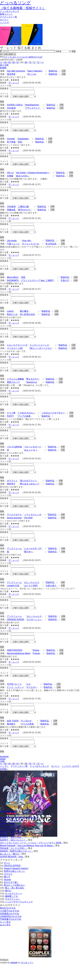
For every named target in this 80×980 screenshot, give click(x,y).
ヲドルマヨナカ (14, 525)
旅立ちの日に (22, 178)
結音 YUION (13, 736)
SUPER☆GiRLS (15, 106)
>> (42, 62)
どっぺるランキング (39, 782)
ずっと (7, 879)
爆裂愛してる (11, 912)
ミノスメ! (5, 22)
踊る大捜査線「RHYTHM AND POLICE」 (20, 834)
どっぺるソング (15, 3)
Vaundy (7, 895)
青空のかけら (24, 213)
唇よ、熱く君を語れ (15, 904)
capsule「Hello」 (8, 839)
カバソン (4, 20)
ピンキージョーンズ (39, 351)
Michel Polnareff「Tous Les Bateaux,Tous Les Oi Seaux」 (27, 861)
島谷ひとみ (12, 320)
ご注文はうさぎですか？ (53, 421)
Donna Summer (14, 528)
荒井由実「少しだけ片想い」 (14, 864)
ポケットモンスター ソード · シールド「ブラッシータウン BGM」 (32, 859)
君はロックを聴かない (14, 901)
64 (5, 62)
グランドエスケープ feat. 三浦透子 (37, 285)
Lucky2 (10, 317)
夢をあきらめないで (30, 493)
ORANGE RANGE (16, 632)
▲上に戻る (5, 941)
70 (30, 62)
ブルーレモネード (33, 456)
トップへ (4, 782)
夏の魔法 (24, 317)
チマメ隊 (11, 421)
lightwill (14, 978)
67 (18, 62)
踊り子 (7, 893)
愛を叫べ (28, 563)
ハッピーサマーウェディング (19, 918)
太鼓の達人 (51, 597)
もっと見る (5, 938)
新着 (6, 14)
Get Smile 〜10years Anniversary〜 (33, 175)
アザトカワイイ (32, 109)
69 (26, 62)
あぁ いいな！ (31, 459)
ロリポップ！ (27, 978)
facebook (4, 772)
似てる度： (5, 97)
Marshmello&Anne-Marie (19, 667)
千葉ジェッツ (13, 248)
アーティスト (9, 17)
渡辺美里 (11, 74)
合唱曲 (10, 178)
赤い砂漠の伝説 (27, 320)
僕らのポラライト (28, 490)
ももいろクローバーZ (17, 351)
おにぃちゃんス (32, 594)
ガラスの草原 (27, 739)
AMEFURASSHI (15, 664)
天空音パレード (14, 698)
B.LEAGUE (51, 248)
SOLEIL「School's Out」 (12, 836)
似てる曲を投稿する (8, 54)
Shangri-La (31, 389)
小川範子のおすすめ (10, 927)
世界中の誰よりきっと (14, 887)
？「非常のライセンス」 (12, 845)
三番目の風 (23, 210)
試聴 (64, 71)
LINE (2, 777)
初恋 (20, 143)
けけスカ (8, 890)
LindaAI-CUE (13, 597)
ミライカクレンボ (33, 525)
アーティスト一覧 (19, 782)
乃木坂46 (11, 210)
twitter (3, 775)
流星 (23, 282)
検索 (74, 51)
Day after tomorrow (16, 71)
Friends (36, 667)
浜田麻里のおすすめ (10, 929)
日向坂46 (11, 109)
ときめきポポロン (26, 421)
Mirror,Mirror (13, 282)
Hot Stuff (28, 528)
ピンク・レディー (15, 702)
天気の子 (65, 285)
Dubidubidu (23, 140)
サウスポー (32, 702)
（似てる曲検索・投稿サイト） (23, 8)
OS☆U (10, 175)
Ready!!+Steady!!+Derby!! (16, 884)
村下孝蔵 (11, 143)
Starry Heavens (35, 71)
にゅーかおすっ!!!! (33, 560)
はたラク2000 (31, 597)
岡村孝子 (11, 493)
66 (14, 62)
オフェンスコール (31, 248)
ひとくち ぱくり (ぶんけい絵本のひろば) (23, 57)
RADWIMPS (13, 285)
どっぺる (10, 11)
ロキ (28, 698)
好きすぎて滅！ (11, 898)
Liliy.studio (12, 245)
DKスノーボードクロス (41, 355)
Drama (36, 664)
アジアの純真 (24, 424)
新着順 (3, 68)
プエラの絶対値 (14, 456)
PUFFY (10, 424)
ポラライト (12, 490)
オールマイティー (14, 909)
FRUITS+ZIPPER (12, 882)
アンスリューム (14, 560)
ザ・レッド (14, 83)
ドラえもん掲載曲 (15, 386)
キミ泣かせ (26, 736)
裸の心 (8, 907)
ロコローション (34, 632)
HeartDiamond (32, 106)
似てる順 (4, 65)
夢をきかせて (33, 386)
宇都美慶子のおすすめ (11, 935)
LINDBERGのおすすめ (11, 932)
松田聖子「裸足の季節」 (12, 848)
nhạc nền (26, 245)
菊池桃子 (11, 739)
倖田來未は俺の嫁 (9, 827)
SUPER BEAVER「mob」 (12, 873)
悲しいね (32, 74)
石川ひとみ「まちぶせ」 (12, 842)
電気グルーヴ (13, 389)
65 (10, 62)
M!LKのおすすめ (8, 924)
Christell (11, 140)
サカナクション (12, 915)
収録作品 (53, 71)
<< (1, 62)
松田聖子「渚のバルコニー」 (14, 856)
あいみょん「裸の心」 (11, 870)
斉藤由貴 (11, 213)
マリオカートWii (15, 355)
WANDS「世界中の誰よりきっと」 (17, 867)
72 (38, 62)
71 (34, 62)
